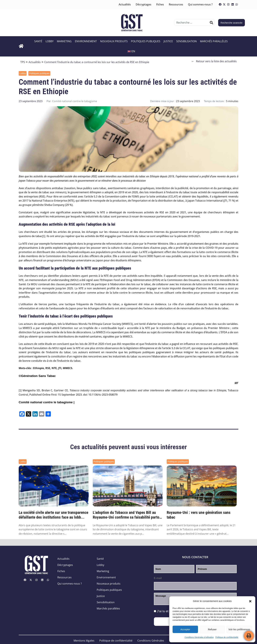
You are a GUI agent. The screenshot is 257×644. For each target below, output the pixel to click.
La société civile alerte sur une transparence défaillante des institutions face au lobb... (53, 515)
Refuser (212, 629)
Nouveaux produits (114, 41)
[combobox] (192, 23)
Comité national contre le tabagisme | (47, 402)
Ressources (176, 4)
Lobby (50, 41)
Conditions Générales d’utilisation (199, 637)
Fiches (160, 4)
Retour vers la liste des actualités (214, 61)
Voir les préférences (239, 629)
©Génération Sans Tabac (37, 376)
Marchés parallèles (214, 41)
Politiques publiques (146, 41)
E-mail (158, 578)
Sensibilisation (186, 41)
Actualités (125, 4)
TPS (23, 62)
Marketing (64, 41)
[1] (44, 236)
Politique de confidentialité (227, 637)
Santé (38, 41)
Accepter (185, 629)
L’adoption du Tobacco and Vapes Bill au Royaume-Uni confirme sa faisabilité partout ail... (128, 515)
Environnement (86, 41)
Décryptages (143, 4)
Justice (168, 41)
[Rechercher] (211, 23)
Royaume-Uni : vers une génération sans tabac (199, 515)
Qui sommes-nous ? (200, 4)
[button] (250, 601)
